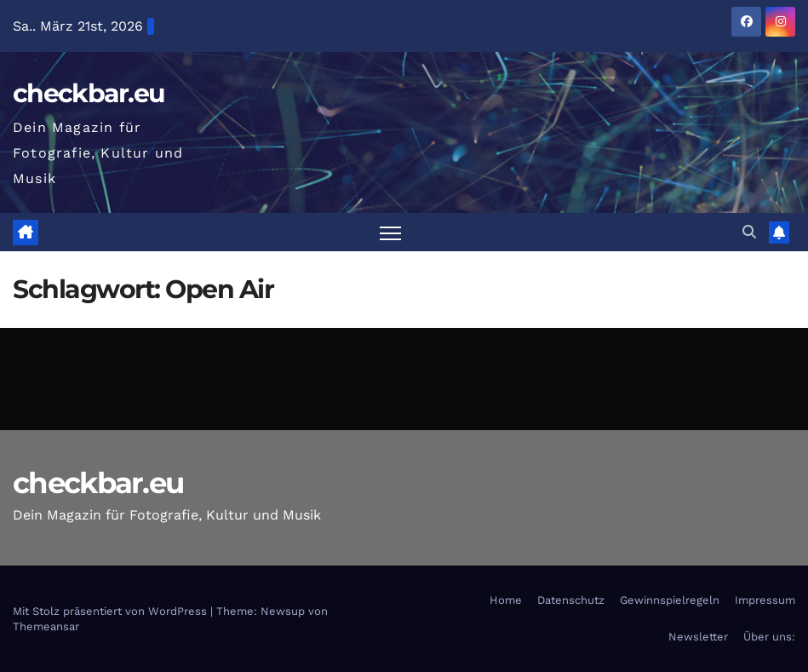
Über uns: (769, 637)
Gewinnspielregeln (670, 600)
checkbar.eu (89, 93)
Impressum (765, 600)
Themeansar (46, 626)
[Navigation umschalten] (390, 232)
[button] (749, 232)
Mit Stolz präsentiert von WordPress (112, 611)
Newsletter (698, 637)
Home (506, 600)
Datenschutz (571, 600)
